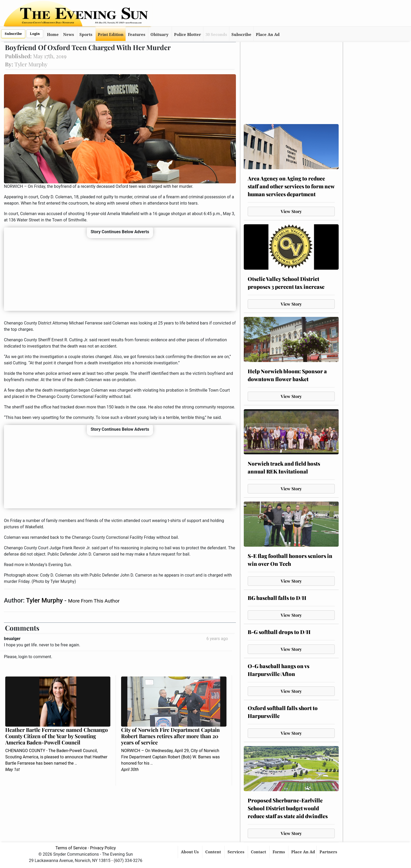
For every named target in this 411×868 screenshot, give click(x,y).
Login (35, 34)
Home (53, 35)
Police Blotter (188, 35)
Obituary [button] (159, 35)
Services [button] (236, 852)
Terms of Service (71, 848)
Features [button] (137, 35)
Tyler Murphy (45, 600)
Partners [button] (329, 852)
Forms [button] (279, 852)
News (69, 35)
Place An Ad (268, 35)
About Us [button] (190, 852)
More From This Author (94, 601)
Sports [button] (86, 35)
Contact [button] (259, 852)
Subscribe (13, 34)
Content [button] (214, 852)
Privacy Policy (103, 848)
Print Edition (111, 35)
